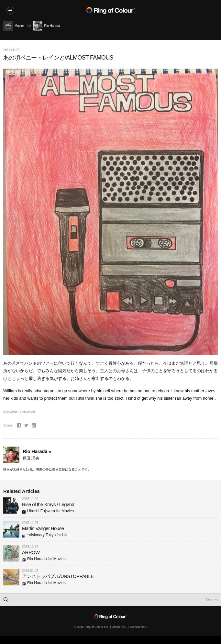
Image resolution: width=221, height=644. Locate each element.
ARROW (31, 552)
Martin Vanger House (43, 528)
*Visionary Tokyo (39, 535)
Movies (68, 511)
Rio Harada (34, 559)
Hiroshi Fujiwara (39, 511)
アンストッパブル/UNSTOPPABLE (58, 576)
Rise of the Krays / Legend (48, 504)
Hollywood (28, 412)
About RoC (119, 627)
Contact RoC (138, 627)
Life (65, 535)
